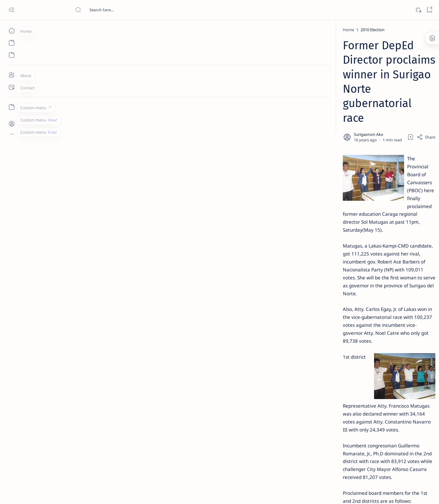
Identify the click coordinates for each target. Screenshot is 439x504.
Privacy (360, 370)
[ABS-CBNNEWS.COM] (334, 320)
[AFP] (379, 335)
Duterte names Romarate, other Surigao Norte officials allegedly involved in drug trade (360, 181)
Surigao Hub (65, 492)
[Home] (11, 31)
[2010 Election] (92, 30)
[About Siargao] (379, 305)
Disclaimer (338, 370)
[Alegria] (346, 166)
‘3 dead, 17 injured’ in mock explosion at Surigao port (354, 252)
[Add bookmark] (277, 78)
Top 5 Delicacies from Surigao (357, 104)
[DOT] (346, 200)
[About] (11, 75)
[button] (156, 420)
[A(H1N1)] (334, 305)
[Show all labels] (327, 350)
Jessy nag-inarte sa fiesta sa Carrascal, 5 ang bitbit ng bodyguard (355, 148)
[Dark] (418, 10)
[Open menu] (11, 10)
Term (318, 370)
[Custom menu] (11, 107)
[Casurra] (134, 420)
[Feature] (348, 96)
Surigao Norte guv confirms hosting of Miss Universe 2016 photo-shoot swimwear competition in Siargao (357, 218)
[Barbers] (108, 420)
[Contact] (11, 87)
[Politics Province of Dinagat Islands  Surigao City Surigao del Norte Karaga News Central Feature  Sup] (334, 289)
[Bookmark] (429, 10)
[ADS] (334, 335)
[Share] (292, 78)
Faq (376, 370)
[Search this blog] (121, 10)
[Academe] (379, 320)
